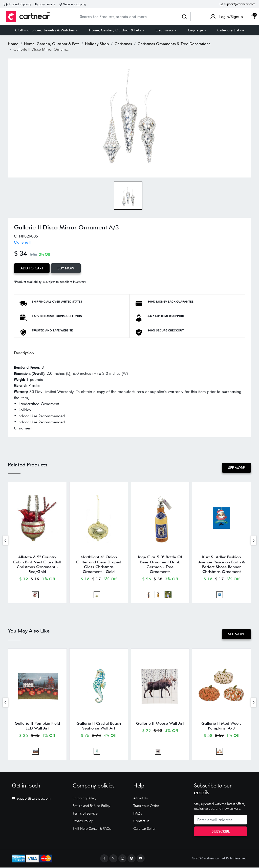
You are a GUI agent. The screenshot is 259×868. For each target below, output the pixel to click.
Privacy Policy (83, 821)
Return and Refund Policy (91, 806)
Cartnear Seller (144, 829)
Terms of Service (85, 814)
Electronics (165, 30)
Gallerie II (23, 242)
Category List (231, 30)
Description (24, 353)
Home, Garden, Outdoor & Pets (115, 30)
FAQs (137, 814)
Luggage (196, 30)
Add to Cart (32, 268)
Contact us (141, 821)
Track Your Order (146, 806)
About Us (140, 799)
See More (236, 468)
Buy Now (66, 268)
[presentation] (6, 540)
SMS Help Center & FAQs (92, 829)
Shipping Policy (84, 799)
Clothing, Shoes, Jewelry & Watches (45, 30)
